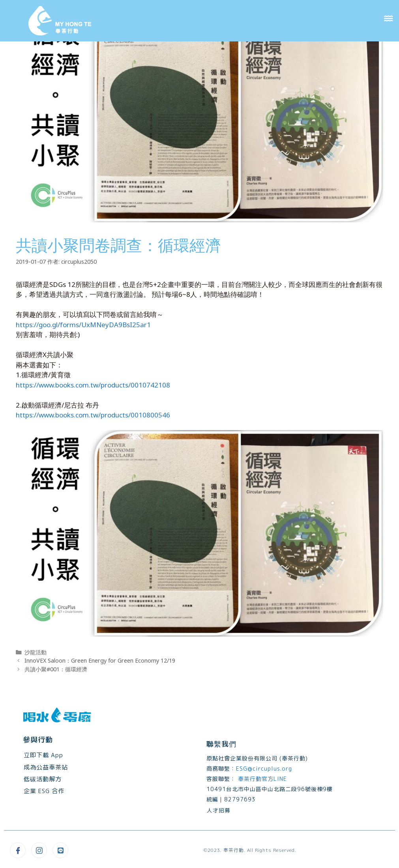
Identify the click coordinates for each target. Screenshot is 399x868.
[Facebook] (18, 850)
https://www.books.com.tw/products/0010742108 (93, 385)
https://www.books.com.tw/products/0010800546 (93, 415)
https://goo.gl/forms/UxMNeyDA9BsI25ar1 (83, 325)
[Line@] (60, 850)
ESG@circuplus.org (264, 768)
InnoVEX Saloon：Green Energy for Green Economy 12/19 (100, 660)
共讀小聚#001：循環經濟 (56, 669)
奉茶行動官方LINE (261, 779)
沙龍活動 (36, 652)
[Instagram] (39, 850)
